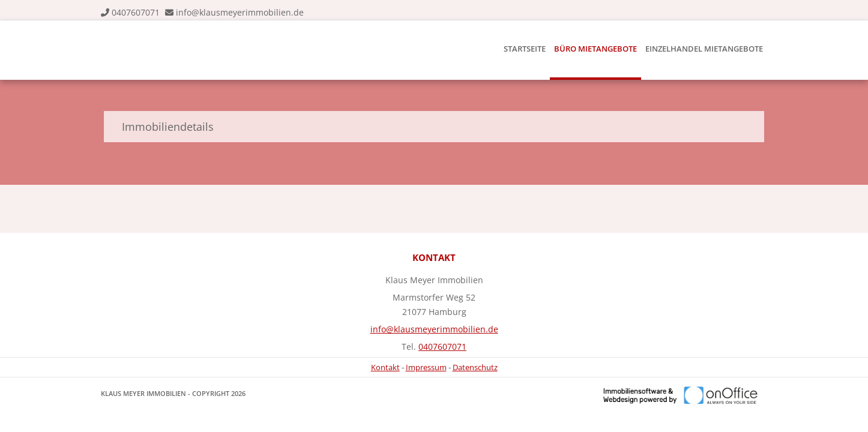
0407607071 (136, 12)
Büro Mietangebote (595, 49)
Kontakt (385, 367)
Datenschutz (475, 367)
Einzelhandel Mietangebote (704, 49)
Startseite (525, 49)
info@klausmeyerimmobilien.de (240, 12)
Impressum (426, 367)
